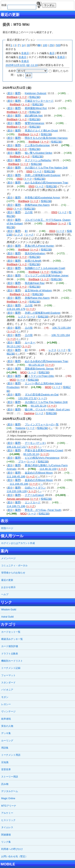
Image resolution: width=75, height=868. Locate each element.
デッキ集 (6, 733)
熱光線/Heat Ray (35, 283)
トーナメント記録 (11, 668)
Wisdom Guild (9, 610)
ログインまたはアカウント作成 (18, 543)
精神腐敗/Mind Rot (36, 108)
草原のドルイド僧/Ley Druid (41, 131)
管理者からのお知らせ (13, 573)
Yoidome (20, 428)
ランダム (49, 5)
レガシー (6, 704)
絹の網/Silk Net (34, 116)
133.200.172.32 (27, 398)
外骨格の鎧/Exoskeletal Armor (42, 198)
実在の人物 (7, 726)
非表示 (25, 53)
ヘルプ (5, 594)
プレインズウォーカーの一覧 (42, 424)
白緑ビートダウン (35, 488)
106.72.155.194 (61, 328)
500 (58, 45)
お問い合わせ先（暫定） (14, 856)
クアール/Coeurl (34, 495)
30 (28, 45)
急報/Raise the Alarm (37, 205)
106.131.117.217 (17, 447)
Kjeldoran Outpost (35, 93)
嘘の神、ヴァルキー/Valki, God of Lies (47, 409)
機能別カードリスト (12, 661)
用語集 (5, 748)
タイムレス (7, 827)
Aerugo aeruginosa (18, 499)
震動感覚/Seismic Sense (39, 369)
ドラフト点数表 (10, 654)
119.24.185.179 (16, 309)
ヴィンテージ (8, 711)
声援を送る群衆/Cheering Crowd (44, 450)
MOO (24, 372)
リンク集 (6, 842)
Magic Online (8, 798)
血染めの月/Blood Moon (39, 473)
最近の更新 (7, 580)
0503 (29, 171)
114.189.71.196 (16, 506)
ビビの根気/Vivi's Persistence (42, 458)
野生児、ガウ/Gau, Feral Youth (43, 510)
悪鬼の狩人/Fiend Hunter (39, 246)
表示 (52, 53)
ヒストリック (8, 820)
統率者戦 (6, 719)
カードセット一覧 (11, 632)
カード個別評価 (10, 646)
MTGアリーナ (9, 806)
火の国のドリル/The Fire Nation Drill (46, 168)
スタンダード (8, 683)
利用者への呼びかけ (12, 849)
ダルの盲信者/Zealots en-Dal (42, 395)
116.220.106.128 (17, 491)
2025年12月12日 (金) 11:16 (22, 65)
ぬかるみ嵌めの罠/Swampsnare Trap (46, 183)
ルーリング (7, 741)
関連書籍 (6, 835)
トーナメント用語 (11, 755)
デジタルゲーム (10, 791)
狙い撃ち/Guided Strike (38, 153)
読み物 (5, 784)
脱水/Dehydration (35, 253)
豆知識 (5, 762)
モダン (5, 697)
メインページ (8, 558)
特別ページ (7, 528)
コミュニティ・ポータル (14, 566)
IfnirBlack (12, 97)
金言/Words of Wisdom (38, 290)
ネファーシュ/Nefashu (38, 160)
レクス (19, 235)
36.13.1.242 (14, 346)
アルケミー (7, 813)
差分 (10, 93)
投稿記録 (34, 97)
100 (45, 45)
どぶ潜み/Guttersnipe (37, 145)
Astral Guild (7, 617)
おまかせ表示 (8, 587)
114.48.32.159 (48, 469)
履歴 (18, 93)
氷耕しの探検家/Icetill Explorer (43, 175)
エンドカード (33, 502)
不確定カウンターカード (39, 101)
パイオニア (7, 690)
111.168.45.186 (16, 476)
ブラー (22, 462)
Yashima (29, 413)
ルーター (30, 342)
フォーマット (8, 675)
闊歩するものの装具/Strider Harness (46, 138)
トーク (23, 97)
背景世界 (6, 769)
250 (52, 45)
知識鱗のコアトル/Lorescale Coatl (45, 268)
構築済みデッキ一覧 (12, 639)
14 (23, 45)
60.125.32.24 (36, 365)
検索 (39, 4)
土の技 (29, 212)
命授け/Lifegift (33, 261)
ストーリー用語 (10, 777)
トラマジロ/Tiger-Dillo (41, 376)
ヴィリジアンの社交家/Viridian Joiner (47, 275)
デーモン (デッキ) (35, 443)
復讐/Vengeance (34, 123)
